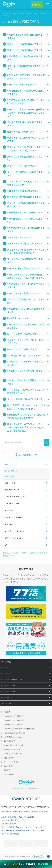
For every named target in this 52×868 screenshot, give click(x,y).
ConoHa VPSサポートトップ (25, 13)
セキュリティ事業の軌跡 (10, 834)
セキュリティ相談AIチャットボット (14, 820)
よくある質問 (41, 13)
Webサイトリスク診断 (27, 817)
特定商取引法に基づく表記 (14, 745)
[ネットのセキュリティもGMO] (26, 864)
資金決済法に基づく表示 (13, 749)
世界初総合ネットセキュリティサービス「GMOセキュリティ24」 (25, 812)
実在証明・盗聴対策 (9, 824)
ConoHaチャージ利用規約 (13, 720)
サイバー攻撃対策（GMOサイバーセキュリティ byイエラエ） (23, 827)
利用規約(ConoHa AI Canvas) (14, 733)
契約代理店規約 (9, 741)
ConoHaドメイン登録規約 (13, 716)
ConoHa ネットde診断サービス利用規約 (19, 729)
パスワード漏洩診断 (9, 817)
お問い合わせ (9, 758)
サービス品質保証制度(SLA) (14, 754)
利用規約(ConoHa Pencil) (13, 737)
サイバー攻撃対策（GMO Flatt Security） (16, 831)
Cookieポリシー (9, 766)
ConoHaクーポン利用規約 (13, 725)
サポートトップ (8, 13)
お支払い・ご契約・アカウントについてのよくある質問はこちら (25, 554)
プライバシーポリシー (12, 762)
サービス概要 (9, 774)
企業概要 (7, 770)
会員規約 (7, 712)
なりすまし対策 (39, 831)
